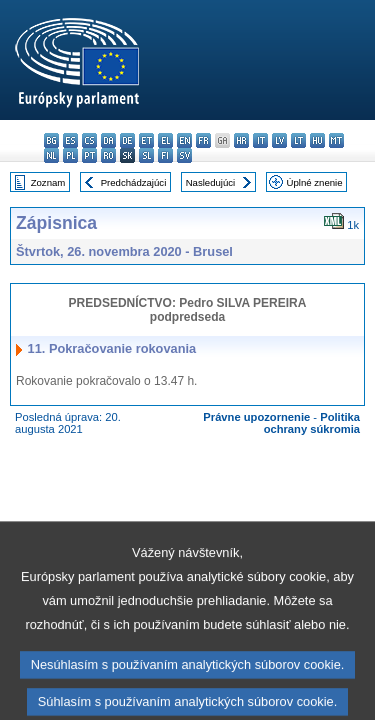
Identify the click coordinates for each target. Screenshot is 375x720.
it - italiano (260, 140)
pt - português (89, 155)
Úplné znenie (315, 182)
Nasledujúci (211, 182)
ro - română (108, 155)
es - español (70, 140)
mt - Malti (336, 140)
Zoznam (48, 182)
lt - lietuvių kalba (298, 140)
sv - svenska (184, 155)
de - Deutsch (127, 140)
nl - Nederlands (51, 155)
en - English (184, 140)
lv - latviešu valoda (279, 140)
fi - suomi (165, 155)
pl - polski (70, 155)
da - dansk (108, 140)
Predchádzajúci (134, 182)
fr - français (203, 140)
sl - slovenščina (146, 155)
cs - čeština (89, 140)
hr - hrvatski (241, 140)
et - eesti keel (146, 140)
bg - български (51, 140)
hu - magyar (317, 140)
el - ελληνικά (165, 140)
